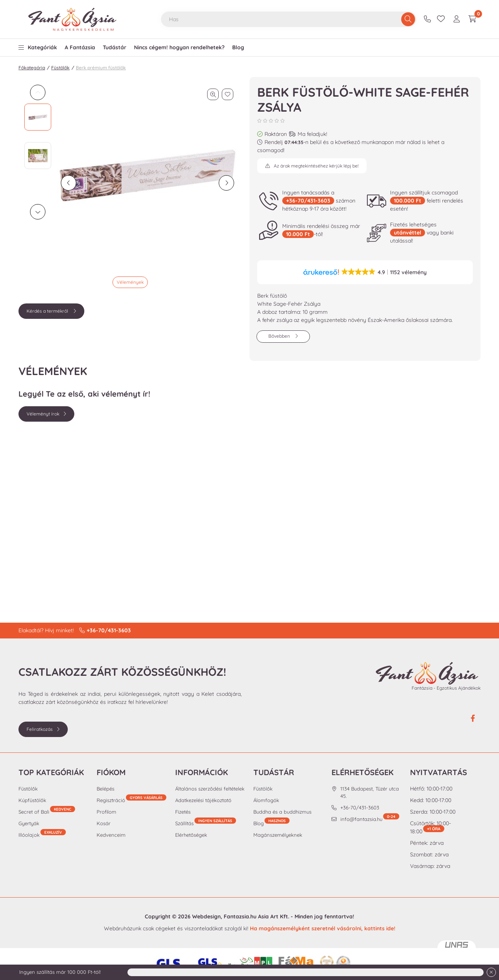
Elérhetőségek (191, 835)
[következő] (226, 183)
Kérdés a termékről (48, 311)
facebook (473, 719)
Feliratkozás (40, 729)
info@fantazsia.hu (370, 819)
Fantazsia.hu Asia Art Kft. (256, 916)
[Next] (38, 212)
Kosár (104, 823)
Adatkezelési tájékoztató (203, 800)
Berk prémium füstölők (101, 68)
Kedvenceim (111, 835)
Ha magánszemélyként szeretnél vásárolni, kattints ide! (323, 928)
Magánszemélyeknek (278, 835)
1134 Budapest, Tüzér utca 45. (370, 792)
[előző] (69, 183)
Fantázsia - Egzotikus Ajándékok (446, 688)
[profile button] (457, 19)
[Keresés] (408, 19)
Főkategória (32, 68)
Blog (271, 823)
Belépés (105, 789)
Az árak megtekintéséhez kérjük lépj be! (316, 166)
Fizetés (183, 812)
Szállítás (184, 823)
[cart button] (472, 19)
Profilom (106, 812)
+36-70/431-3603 (428, 19)
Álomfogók (266, 800)
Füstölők (60, 68)
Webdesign (206, 916)
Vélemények (130, 282)
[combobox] (289, 19)
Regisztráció (131, 800)
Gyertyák (29, 823)
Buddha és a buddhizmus (282, 812)
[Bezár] (491, 972)
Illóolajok (42, 835)
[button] (38, 46)
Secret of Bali (47, 812)
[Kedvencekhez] (228, 94)
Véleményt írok (43, 414)
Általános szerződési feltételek (210, 789)
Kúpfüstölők (32, 800)
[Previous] (38, 92)
